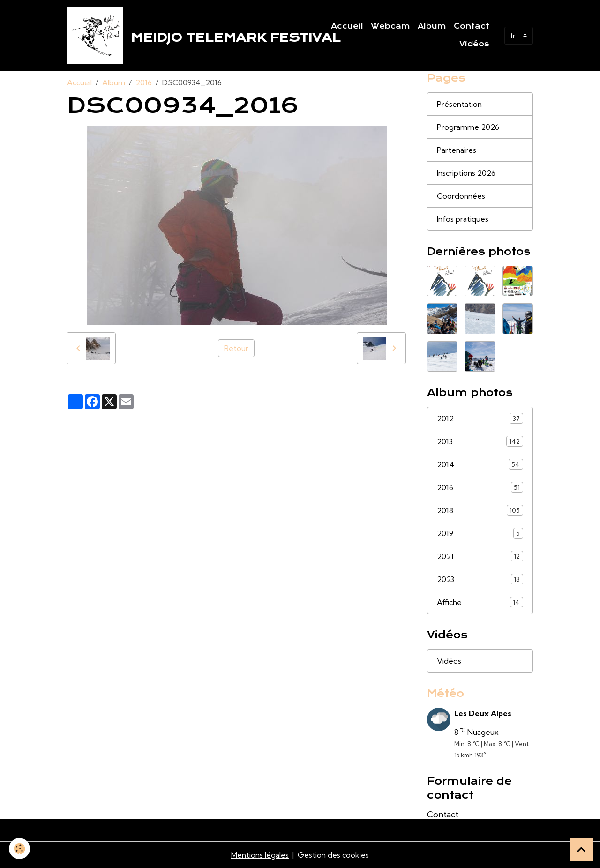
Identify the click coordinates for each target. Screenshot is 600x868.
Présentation (459, 104)
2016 (144, 82)
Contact (472, 26)
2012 (480, 418)
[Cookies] (20, 849)
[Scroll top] (581, 849)
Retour (236, 348)
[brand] (189, 36)
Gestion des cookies (333, 855)
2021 (480, 556)
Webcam (390, 26)
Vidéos (474, 44)
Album (432, 26)
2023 (480, 579)
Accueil (347, 26)
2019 (480, 533)
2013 (480, 441)
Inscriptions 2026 (466, 173)
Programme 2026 (468, 127)
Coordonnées (461, 196)
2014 (480, 464)
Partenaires (457, 150)
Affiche (480, 602)
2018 (480, 510)
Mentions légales (260, 855)
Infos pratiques (463, 219)
